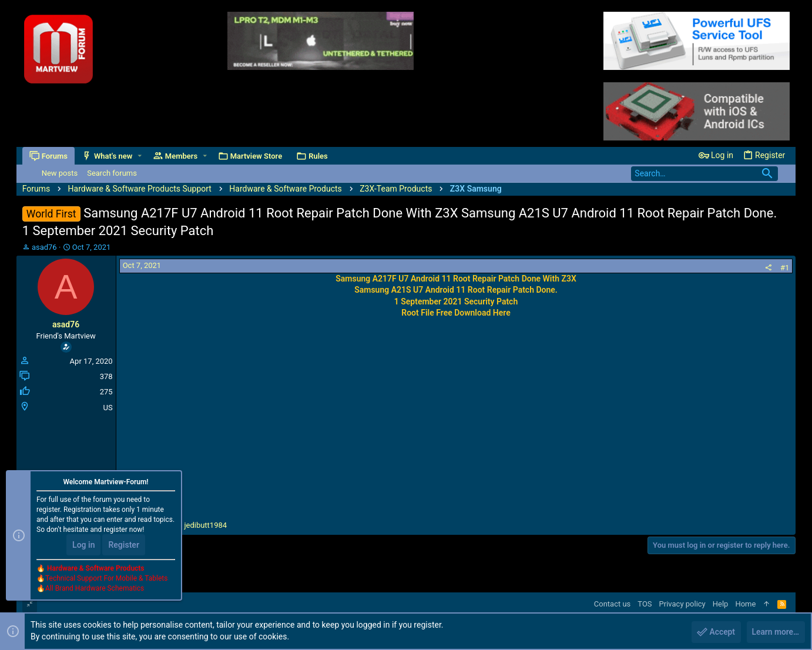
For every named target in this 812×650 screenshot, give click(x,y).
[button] (140, 156)
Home (745, 604)
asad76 (44, 247)
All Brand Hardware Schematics (95, 589)
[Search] (704, 174)
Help (721, 604)
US (108, 408)
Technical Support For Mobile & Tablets (106, 579)
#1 (785, 268)
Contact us (613, 604)
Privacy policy (682, 604)
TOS (645, 604)
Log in (83, 545)
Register (124, 545)
